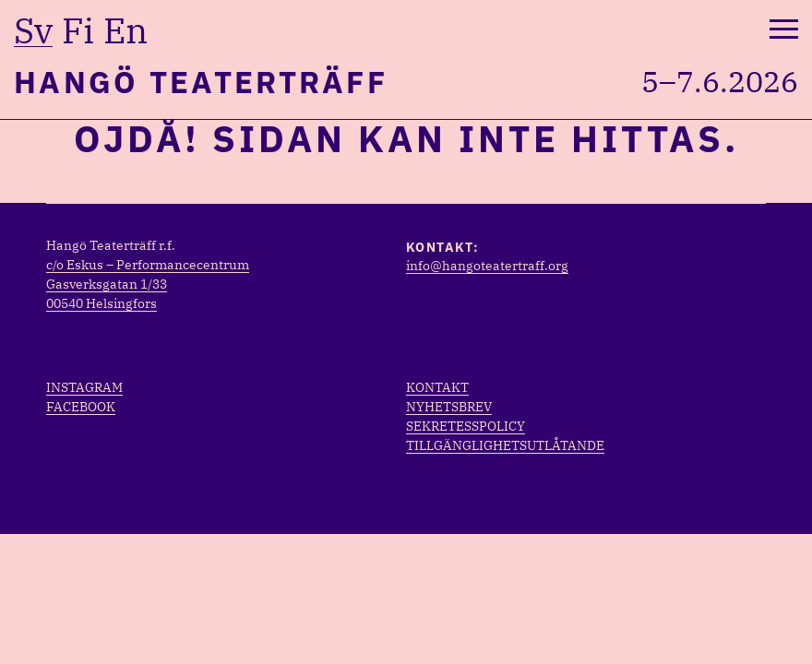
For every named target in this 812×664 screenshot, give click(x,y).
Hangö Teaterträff (201, 82)
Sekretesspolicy (466, 426)
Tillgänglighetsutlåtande (505, 445)
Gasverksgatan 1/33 (107, 284)
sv (33, 30)
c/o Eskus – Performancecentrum (148, 265)
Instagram (84, 387)
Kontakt (437, 387)
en (125, 30)
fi (78, 30)
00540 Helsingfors (101, 303)
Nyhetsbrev (449, 407)
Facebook (81, 407)
